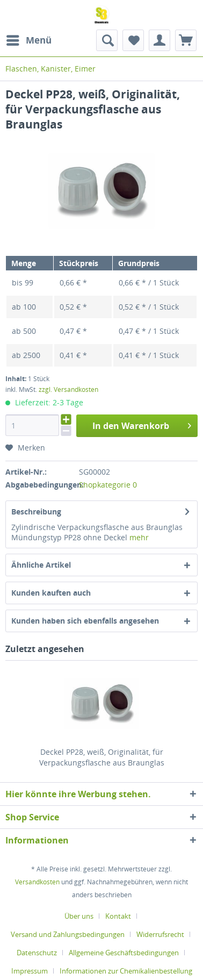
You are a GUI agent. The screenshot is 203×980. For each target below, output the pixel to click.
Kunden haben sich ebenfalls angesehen (85, 621)
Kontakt (118, 916)
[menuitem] (28, 40)
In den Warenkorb (142, 424)
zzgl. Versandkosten (68, 389)
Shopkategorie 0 (108, 485)
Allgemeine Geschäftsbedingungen (124, 953)
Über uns (79, 916)
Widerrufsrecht (160, 934)
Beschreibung (36, 512)
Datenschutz (37, 953)
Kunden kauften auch (51, 593)
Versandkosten (37, 882)
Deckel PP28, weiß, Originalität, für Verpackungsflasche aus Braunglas (102, 757)
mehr (139, 537)
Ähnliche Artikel (41, 565)
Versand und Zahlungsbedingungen (68, 934)
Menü (29, 39)
